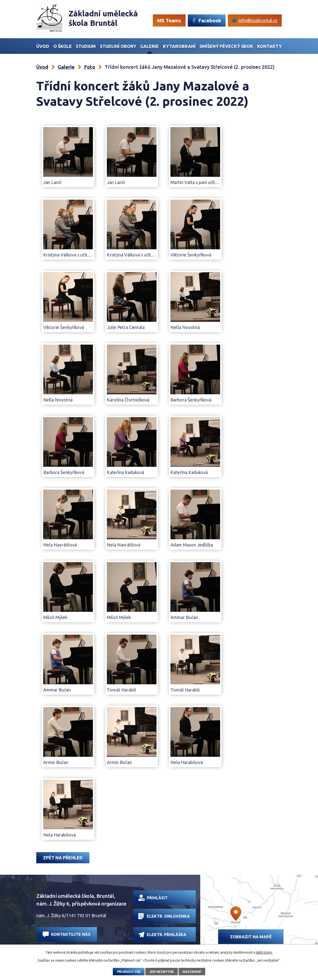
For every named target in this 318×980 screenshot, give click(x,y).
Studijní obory (118, 46)
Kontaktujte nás (67, 934)
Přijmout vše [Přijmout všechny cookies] (129, 972)
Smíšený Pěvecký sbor (226, 46)
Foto (90, 67)
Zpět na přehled (63, 858)
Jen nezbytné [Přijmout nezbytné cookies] (162, 972)
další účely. (264, 952)
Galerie (149, 46)
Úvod (43, 46)
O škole (63, 46)
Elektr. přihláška (162, 935)
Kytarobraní (179, 46)
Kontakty (269, 46)
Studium (86, 46)
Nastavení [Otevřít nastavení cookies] (192, 972)
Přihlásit (153, 898)
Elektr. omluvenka (164, 916)
